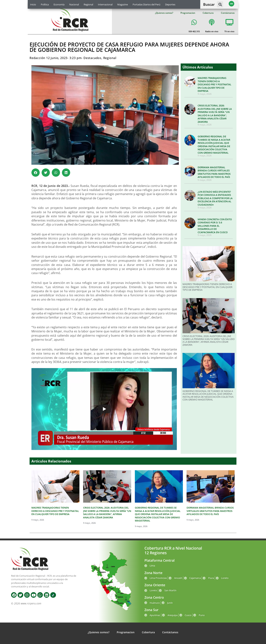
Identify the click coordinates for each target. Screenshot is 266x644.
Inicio (33, 4)
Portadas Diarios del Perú (146, 4)
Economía (59, 4)
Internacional (105, 4)
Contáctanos (228, 13)
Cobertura (208, 13)
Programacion (188, 13)
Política (45, 4)
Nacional (74, 4)
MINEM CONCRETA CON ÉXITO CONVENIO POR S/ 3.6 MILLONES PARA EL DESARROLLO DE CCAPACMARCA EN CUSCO (215, 226)
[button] (220, 4)
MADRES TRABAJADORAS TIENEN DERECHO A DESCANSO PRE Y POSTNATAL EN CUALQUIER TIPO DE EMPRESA (214, 84)
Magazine (123, 4)
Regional (88, 4)
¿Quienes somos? (164, 13)
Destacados (92, 58)
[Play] (104, 409)
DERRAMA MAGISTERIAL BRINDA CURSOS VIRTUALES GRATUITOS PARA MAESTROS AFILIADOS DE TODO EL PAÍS (214, 172)
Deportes (170, 4)
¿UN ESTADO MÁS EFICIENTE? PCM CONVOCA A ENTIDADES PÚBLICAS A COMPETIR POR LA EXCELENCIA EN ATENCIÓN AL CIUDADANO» (215, 198)
